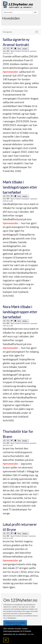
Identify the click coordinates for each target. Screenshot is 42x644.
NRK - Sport (10, 51)
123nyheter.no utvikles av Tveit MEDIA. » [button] (15, 624)
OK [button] (6, 640)
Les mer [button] (31, 634)
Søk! (35, 12)
